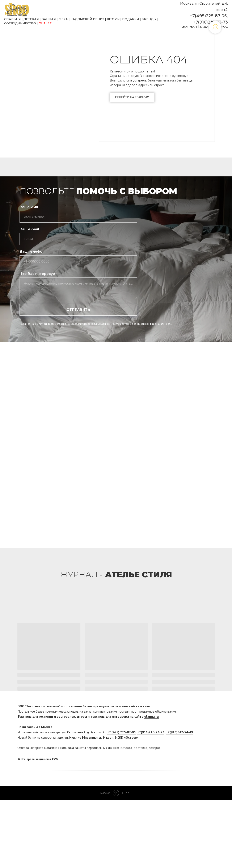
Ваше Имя (29, 207)
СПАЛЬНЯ (12, 19)
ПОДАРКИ (131, 19)
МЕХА (63, 19)
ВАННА (48, 19)
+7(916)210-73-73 (210, 22)
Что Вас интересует (38, 274)
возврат (155, 748)
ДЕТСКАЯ (31, 19)
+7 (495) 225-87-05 (121, 732)
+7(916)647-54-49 (179, 732)
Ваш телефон (32, 251)
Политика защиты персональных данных (89, 748)
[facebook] (204, 759)
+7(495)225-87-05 (208, 16)
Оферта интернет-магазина (37, 748)
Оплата (127, 748)
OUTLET (45, 23)
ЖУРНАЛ (189, 27)
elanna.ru (151, 716)
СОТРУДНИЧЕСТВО (20, 23)
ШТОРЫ (113, 19)
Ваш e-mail (29, 229)
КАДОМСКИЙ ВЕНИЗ (87, 19)
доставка (140, 748)
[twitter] (212, 759)
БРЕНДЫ (149, 19)
